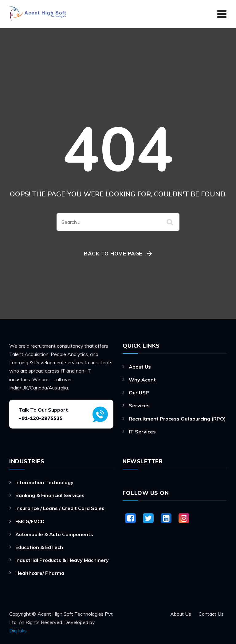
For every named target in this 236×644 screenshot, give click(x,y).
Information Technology (44, 482)
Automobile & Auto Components (54, 534)
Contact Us (211, 614)
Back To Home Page (113, 253)
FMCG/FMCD (30, 521)
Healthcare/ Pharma (40, 573)
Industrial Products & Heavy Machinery (62, 560)
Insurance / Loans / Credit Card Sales (60, 508)
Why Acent (142, 380)
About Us (140, 367)
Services (139, 405)
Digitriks (18, 630)
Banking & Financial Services (50, 495)
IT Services (142, 432)
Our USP (139, 393)
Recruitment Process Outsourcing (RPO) (177, 419)
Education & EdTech (39, 547)
